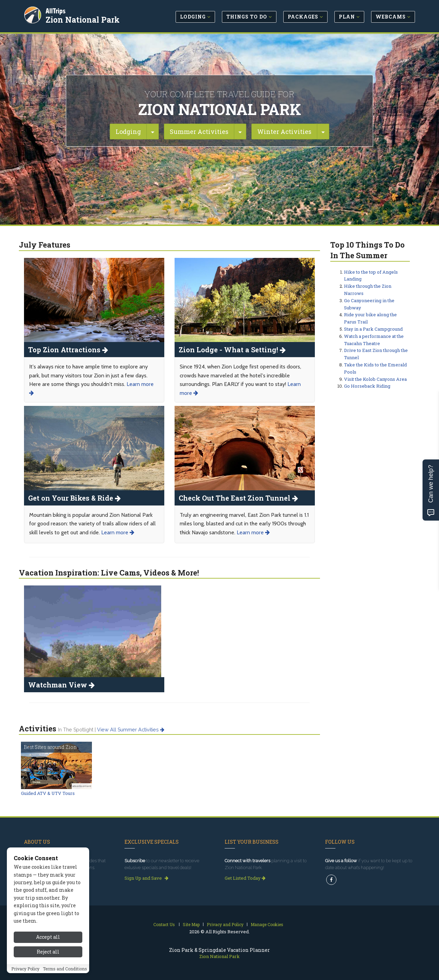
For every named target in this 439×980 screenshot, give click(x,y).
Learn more (118, 532)
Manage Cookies (267, 924)
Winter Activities (284, 132)
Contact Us (164, 924)
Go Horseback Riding (367, 386)
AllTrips (57, 10)
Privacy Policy (25, 969)
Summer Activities (199, 132)
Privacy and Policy (225, 924)
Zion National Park (84, 19)
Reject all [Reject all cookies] (48, 952)
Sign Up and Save (146, 878)
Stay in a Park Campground (373, 329)
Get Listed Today (245, 878)
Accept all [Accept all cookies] (48, 937)
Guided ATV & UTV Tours (48, 793)
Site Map (191, 924)
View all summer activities (131, 730)
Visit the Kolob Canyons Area (375, 379)
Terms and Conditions (65, 969)
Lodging (128, 132)
